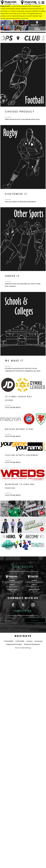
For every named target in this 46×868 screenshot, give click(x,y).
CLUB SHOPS (20, 641)
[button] (23, 25)
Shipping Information (14, 644)
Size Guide (38, 641)
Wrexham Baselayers (32, 644)
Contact (29, 641)
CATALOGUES (9, 641)
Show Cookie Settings (23, 648)
